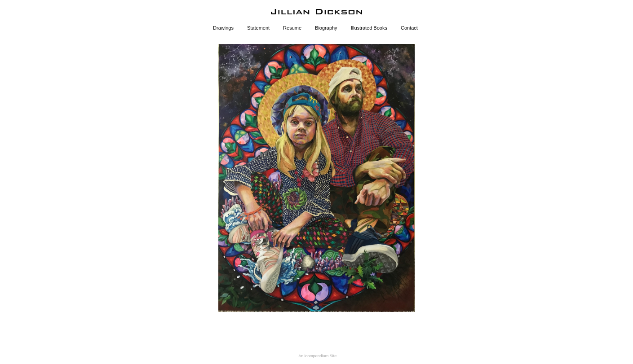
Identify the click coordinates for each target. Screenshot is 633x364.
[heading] (316, 12)
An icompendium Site (317, 356)
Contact (409, 28)
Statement (258, 28)
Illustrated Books (369, 28)
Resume (292, 28)
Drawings (223, 28)
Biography (326, 28)
